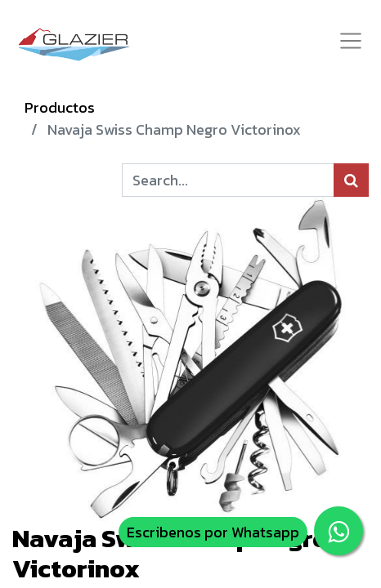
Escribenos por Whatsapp (213, 532)
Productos (60, 107)
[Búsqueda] (351, 180)
